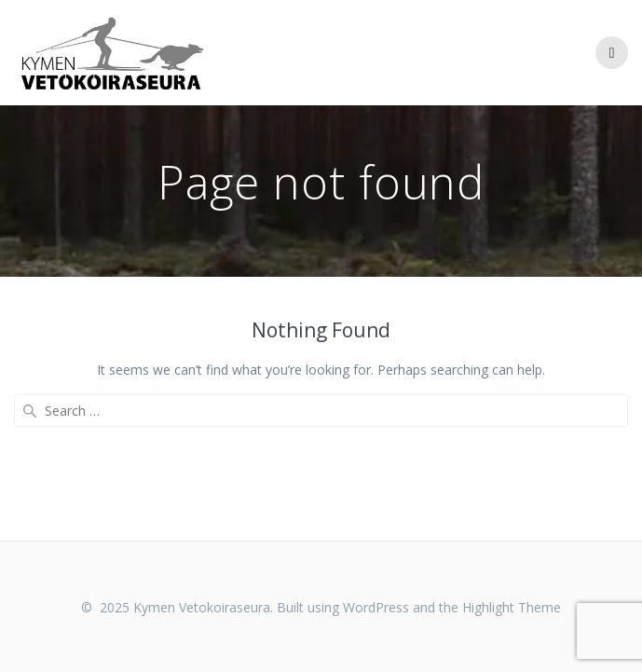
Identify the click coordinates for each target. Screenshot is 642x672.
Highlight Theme (512, 607)
